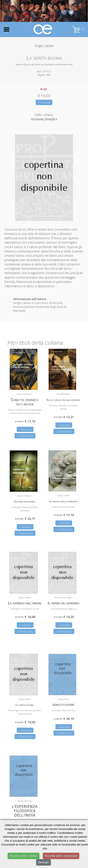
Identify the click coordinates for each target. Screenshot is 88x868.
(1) (78, 29)
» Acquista (44, 102)
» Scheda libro (25, 436)
